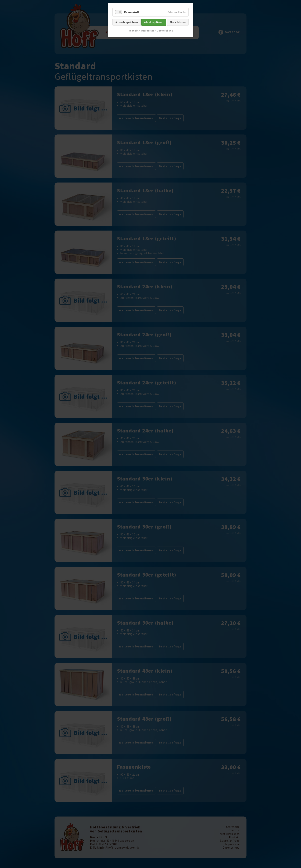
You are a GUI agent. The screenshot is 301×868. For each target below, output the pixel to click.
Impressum (148, 31)
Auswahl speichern (127, 22)
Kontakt (134, 31)
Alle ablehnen (178, 22)
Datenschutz (165, 31)
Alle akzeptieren (154, 22)
